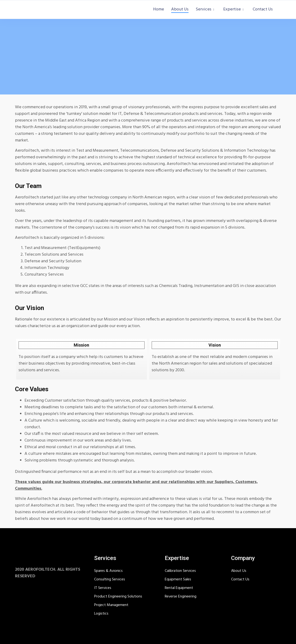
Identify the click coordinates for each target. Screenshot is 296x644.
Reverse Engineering (181, 597)
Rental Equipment (179, 588)
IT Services (103, 588)
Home (159, 9)
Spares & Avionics (108, 571)
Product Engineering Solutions (118, 597)
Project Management (111, 605)
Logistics (101, 614)
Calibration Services (180, 571)
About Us (180, 9)
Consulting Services (110, 579)
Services (204, 9)
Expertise (232, 9)
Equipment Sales (178, 579)
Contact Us (263, 9)
